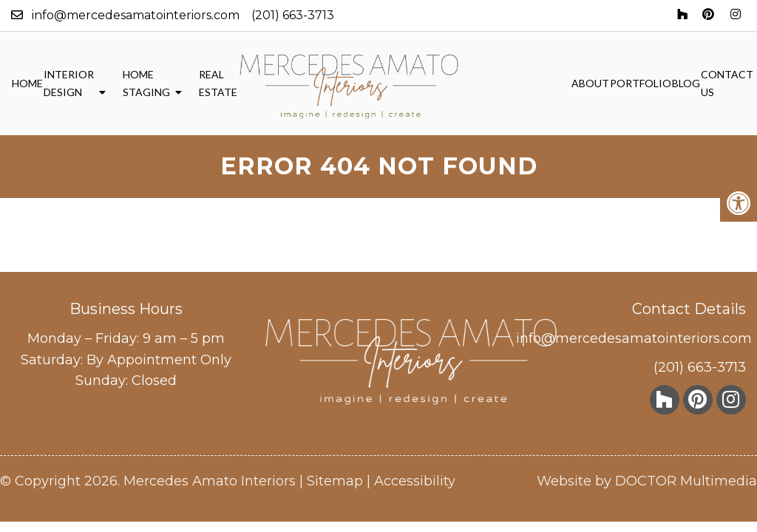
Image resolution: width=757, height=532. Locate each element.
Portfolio (641, 83)
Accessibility (415, 481)
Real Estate (218, 83)
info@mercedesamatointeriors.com (136, 15)
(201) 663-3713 (293, 15)
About (590, 83)
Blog (686, 83)
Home (27, 83)
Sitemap (335, 481)
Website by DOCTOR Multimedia (647, 481)
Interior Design (69, 83)
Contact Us (727, 83)
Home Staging (146, 83)
